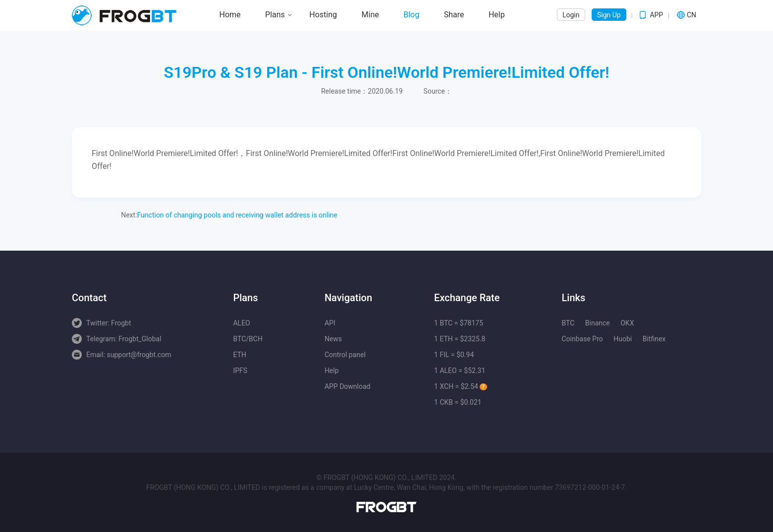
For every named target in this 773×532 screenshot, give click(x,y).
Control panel (345, 355)
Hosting (323, 15)
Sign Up (609, 15)
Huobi (623, 339)
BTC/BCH (248, 339)
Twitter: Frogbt (109, 323)
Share (454, 15)
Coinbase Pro (582, 339)
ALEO (241, 323)
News (333, 339)
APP (656, 15)
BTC (568, 323)
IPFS (240, 371)
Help (497, 15)
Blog (411, 15)
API (330, 323)
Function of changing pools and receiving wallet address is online (237, 215)
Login (571, 15)
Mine (370, 15)
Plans (275, 15)
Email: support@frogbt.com (129, 355)
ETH (239, 355)
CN (691, 15)
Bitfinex (654, 339)
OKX (627, 323)
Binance (598, 323)
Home (230, 15)
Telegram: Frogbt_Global (124, 339)
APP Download (348, 386)
